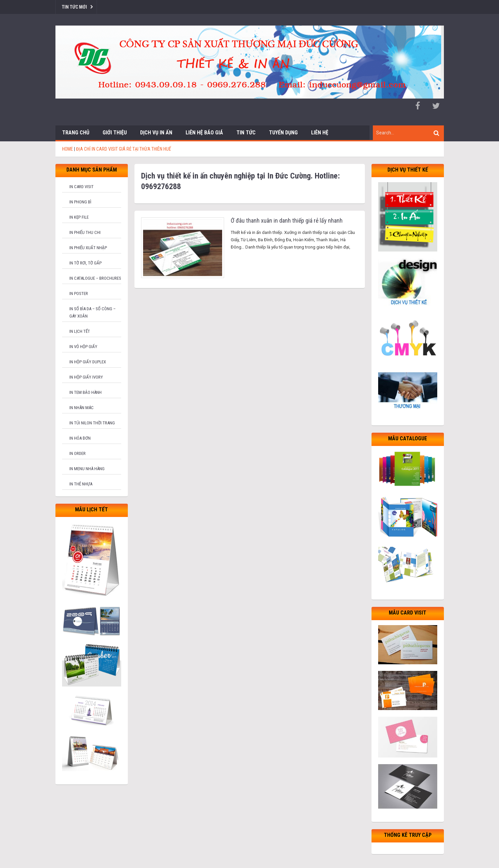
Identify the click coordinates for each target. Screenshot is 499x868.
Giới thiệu (115, 133)
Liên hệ (320, 133)
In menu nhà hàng (87, 469)
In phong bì (80, 202)
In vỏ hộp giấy (83, 347)
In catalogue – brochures (95, 278)
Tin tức (246, 133)
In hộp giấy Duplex (88, 362)
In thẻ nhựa (81, 484)
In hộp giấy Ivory (86, 377)
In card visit (82, 187)
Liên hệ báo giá (204, 133)
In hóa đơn (80, 438)
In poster (79, 293)
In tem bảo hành (85, 392)
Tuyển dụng (283, 133)
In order (78, 453)
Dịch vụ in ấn (156, 133)
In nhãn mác (82, 408)
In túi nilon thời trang (92, 423)
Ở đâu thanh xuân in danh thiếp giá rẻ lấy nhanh (287, 220)
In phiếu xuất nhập (88, 248)
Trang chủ (76, 133)
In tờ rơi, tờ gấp (85, 263)
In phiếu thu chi (85, 232)
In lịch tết (80, 331)
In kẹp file (79, 217)
